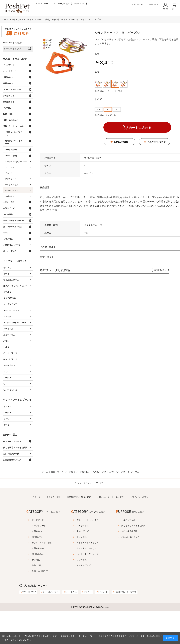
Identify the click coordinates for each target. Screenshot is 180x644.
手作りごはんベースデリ (125, 592)
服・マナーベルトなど (87, 548)
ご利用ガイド (153, 4)
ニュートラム (70, 592)
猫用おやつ (30, 537)
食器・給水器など (33, 571)
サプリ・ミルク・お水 (35, 543)
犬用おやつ (30, 531)
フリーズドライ (28, 592)
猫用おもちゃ (31, 554)
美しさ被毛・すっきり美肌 (140, 526)
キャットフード (32, 526)
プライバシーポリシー (140, 497)
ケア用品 (29, 560)
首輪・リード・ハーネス (88, 520)
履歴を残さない (160, 270)
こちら (13, 640)
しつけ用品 (82, 560)
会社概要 (120, 497)
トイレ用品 (82, 537)
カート (175, 9)
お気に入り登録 (121, 142)
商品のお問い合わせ (156, 142)
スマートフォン (85, 483)
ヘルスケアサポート (137, 520)
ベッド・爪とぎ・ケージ (88, 554)
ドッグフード (31, 520)
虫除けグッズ (83, 531)
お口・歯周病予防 (136, 531)
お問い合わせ (137, 4)
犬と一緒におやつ (50, 592)
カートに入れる (140, 128)
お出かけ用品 (83, 526)
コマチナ (87, 592)
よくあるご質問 (53, 497)
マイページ (35, 497)
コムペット (102, 592)
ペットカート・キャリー (88, 543)
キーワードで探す (12, 43)
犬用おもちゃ (31, 548)
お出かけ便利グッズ (137, 537)
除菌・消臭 (30, 565)
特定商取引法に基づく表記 (79, 497)
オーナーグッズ (84, 565)
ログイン (165, 9)
